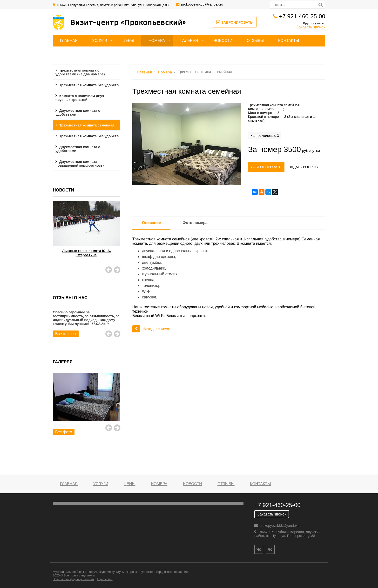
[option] (87, 235)
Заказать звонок (311, 27)
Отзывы (255, 41)
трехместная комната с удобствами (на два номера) (80, 72)
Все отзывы (66, 334)
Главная (69, 41)
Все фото (64, 432)
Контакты (289, 41)
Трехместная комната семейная (87, 125)
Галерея (189, 41)
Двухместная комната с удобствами (78, 112)
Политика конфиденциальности (73, 579)
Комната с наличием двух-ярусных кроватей (80, 98)
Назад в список (151, 329)
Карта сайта (105, 579)
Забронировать (235, 22)
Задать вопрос (303, 167)
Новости (223, 41)
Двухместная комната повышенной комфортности (80, 164)
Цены (128, 41)
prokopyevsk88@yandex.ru (202, 4)
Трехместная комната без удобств (89, 85)
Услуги (100, 41)
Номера (157, 41)
